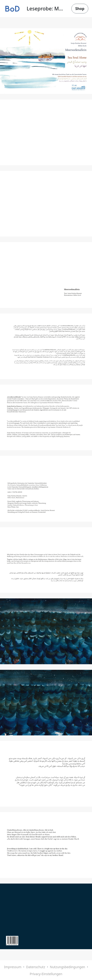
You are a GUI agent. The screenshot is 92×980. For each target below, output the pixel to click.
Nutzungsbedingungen (67, 967)
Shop (80, 9)
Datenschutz (36, 967)
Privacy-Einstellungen (46, 974)
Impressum (13, 967)
